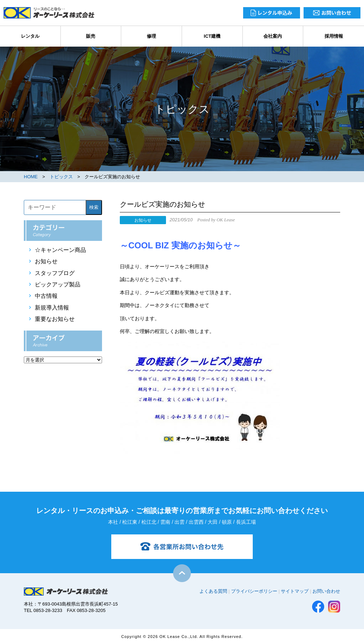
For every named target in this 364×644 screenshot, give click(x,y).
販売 (91, 36)
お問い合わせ (326, 591)
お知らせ (46, 261)
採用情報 (334, 36)
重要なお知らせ (55, 319)
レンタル (30, 36)
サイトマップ (295, 591)
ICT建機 (212, 36)
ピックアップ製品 (58, 284)
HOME (31, 177)
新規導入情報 (52, 308)
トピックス (61, 177)
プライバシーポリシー (254, 591)
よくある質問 (213, 591)
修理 (151, 36)
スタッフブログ (55, 273)
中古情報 (46, 296)
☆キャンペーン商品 (60, 250)
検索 (94, 207)
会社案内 (273, 36)
